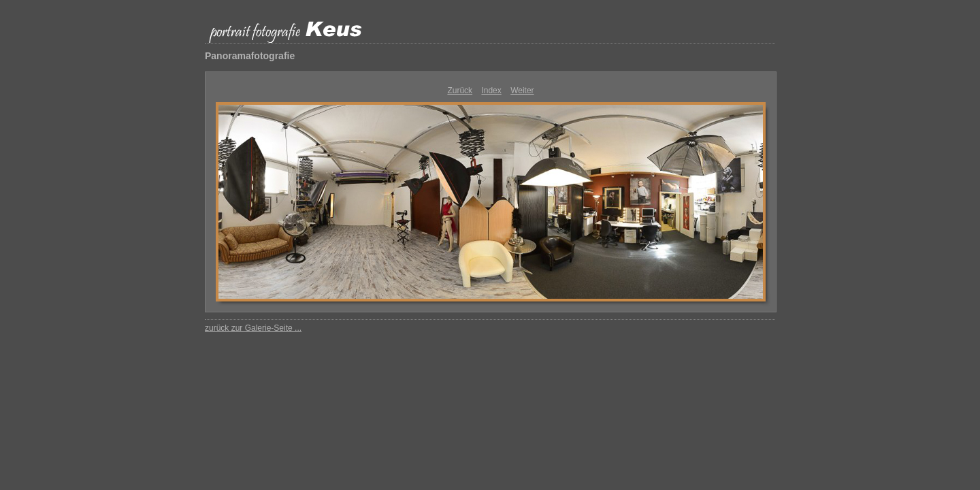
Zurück (460, 91)
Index (491, 91)
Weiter (522, 91)
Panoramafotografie (250, 56)
